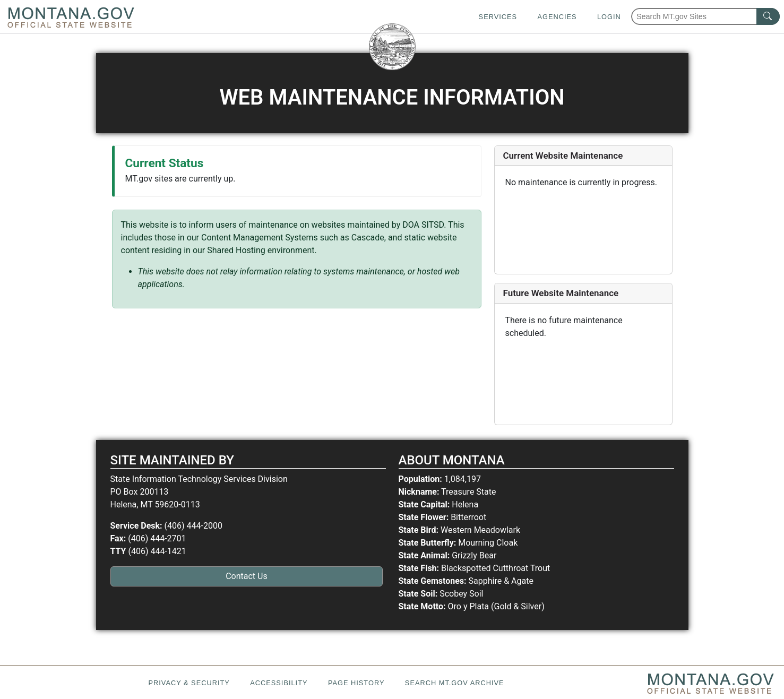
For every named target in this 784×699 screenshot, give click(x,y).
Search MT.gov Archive (455, 683)
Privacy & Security (189, 683)
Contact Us (247, 576)
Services (498, 17)
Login (609, 17)
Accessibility (279, 683)
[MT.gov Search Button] (768, 16)
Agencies (557, 17)
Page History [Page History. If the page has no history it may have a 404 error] (356, 683)
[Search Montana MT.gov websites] (705, 16)
